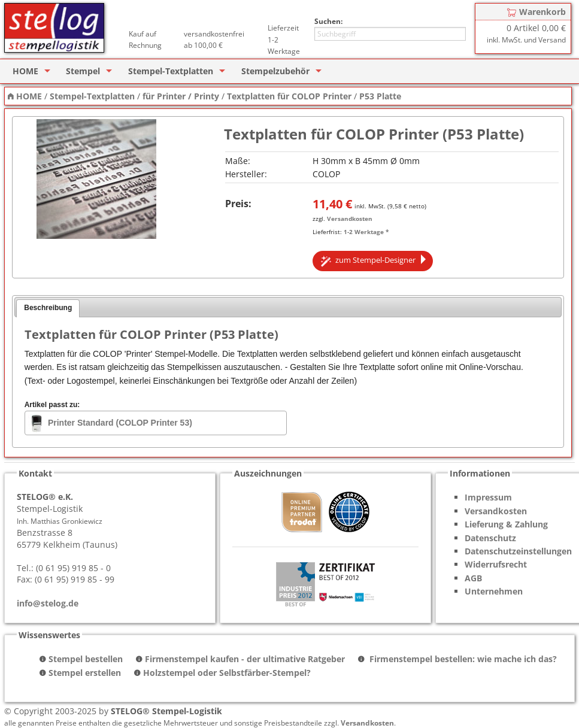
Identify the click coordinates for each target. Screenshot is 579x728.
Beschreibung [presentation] (48, 308)
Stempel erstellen (85, 673)
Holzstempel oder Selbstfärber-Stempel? (227, 673)
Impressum (488, 497)
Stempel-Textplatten (171, 71)
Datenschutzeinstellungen (518, 551)
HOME (25, 71)
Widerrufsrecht (496, 564)
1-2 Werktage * (366, 232)
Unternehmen (494, 591)
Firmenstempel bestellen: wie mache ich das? (462, 659)
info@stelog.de (48, 603)
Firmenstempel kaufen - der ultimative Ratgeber (245, 659)
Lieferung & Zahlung (506, 524)
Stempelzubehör (275, 71)
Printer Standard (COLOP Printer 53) (120, 423)
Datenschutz (490, 538)
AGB (473, 578)
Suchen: (328, 21)
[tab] (48, 308)
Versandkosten (350, 219)
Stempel (83, 71)
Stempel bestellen (86, 659)
